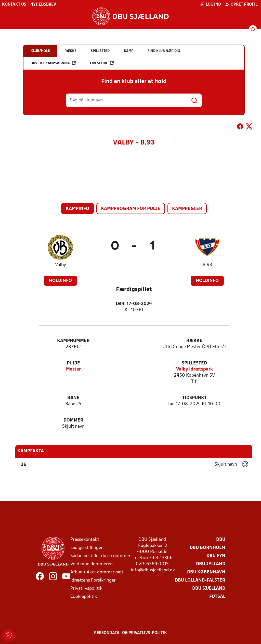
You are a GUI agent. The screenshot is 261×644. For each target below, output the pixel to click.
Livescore (102, 63)
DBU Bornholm (207, 548)
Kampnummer (73, 341)
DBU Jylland (211, 564)
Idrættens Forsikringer (93, 580)
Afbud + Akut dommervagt (97, 572)
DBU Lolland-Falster (200, 580)
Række (194, 341)
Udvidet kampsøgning (53, 63)
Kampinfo (77, 209)
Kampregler (187, 209)
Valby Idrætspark (194, 369)
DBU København (206, 572)
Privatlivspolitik (86, 589)
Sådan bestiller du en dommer (100, 556)
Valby (61, 265)
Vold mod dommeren (92, 564)
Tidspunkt (194, 398)
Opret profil (241, 4)
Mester (73, 369)
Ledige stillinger (87, 548)
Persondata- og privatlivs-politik (130, 633)
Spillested (194, 363)
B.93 (207, 265)
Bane (73, 398)
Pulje (73, 363)
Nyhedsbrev (43, 5)
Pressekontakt (85, 540)
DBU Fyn (216, 556)
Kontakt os (14, 5)
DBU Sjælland (209, 589)
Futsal (217, 597)
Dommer (73, 420)
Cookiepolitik (84, 597)
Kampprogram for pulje (131, 209)
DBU (221, 540)
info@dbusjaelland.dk (153, 570)
